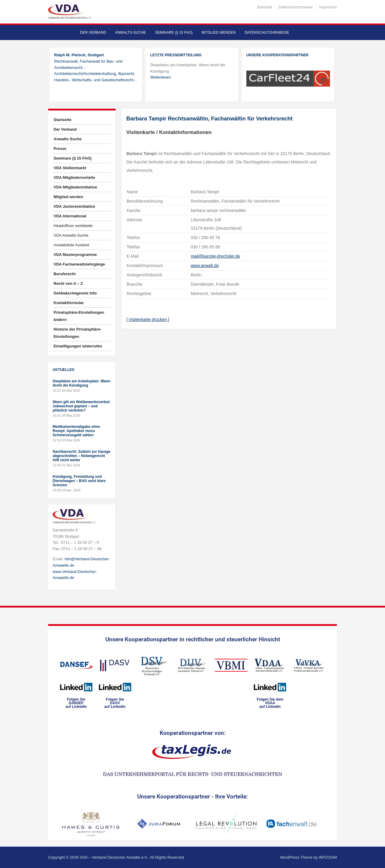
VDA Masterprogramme (75, 255)
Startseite (265, 7)
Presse (60, 149)
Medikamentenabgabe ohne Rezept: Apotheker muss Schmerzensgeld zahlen (76, 431)
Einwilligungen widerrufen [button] (78, 346)
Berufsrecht (65, 274)
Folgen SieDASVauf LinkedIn (115, 703)
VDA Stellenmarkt (70, 168)
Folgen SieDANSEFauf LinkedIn (76, 703)
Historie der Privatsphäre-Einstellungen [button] (77, 333)
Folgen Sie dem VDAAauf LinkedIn (270, 703)
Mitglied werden (219, 33)
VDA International (70, 216)
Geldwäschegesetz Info (75, 293)
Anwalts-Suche (131, 33)
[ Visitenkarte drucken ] (148, 319)
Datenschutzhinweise (296, 7)
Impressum (328, 7)
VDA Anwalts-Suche (71, 235)
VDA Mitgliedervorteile (74, 177)
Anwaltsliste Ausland (71, 245)
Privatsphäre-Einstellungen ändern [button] (79, 316)
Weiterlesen (160, 77)
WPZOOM (328, 857)
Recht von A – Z (68, 283)
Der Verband (93, 33)
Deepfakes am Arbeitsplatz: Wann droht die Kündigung (82, 383)
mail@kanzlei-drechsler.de (215, 256)
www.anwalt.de (205, 266)
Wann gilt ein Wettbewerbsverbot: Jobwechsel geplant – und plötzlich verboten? (82, 406)
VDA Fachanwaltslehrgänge (79, 264)
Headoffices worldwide (73, 226)
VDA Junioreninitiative (74, 206)
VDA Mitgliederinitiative (75, 187)
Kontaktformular (69, 303)
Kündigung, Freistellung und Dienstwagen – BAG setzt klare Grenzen (79, 481)
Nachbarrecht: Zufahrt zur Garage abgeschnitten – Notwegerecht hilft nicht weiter (82, 456)
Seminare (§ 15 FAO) (174, 33)
